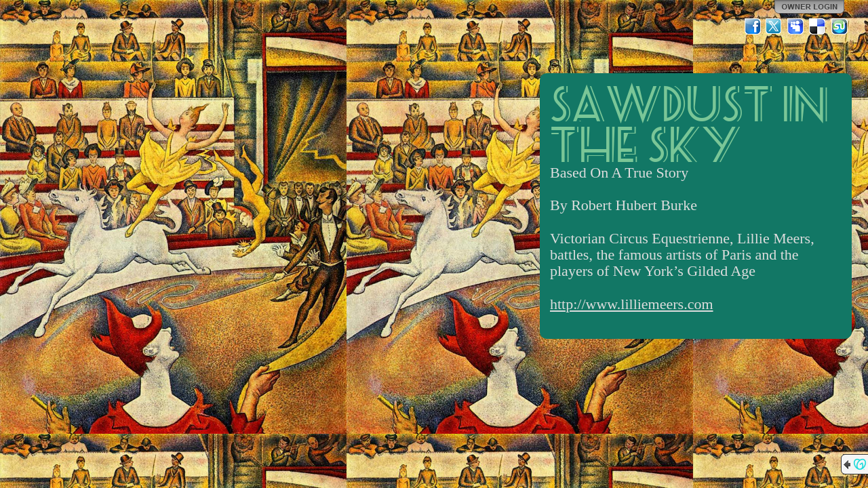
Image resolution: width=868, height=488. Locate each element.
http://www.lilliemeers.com (632, 304)
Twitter (774, 26)
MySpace (796, 26)
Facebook (753, 26)
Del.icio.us (818, 26)
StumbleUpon (840, 26)
